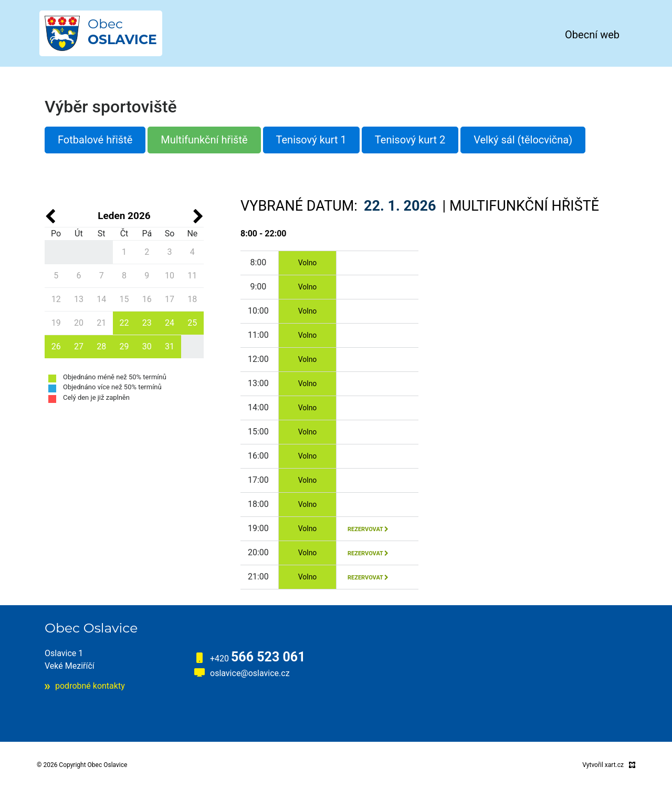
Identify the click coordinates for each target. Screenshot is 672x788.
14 (101, 299)
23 (147, 323)
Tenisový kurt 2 (410, 140)
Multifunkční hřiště (204, 140)
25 (192, 323)
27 (79, 346)
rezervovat (368, 529)
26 (56, 346)
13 (79, 299)
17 (170, 299)
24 (170, 323)
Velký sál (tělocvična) (523, 140)
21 (101, 323)
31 (170, 346)
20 (79, 323)
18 (192, 299)
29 (124, 346)
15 (124, 299)
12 (56, 299)
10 (170, 276)
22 (124, 323)
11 (192, 276)
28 (101, 346)
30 (147, 346)
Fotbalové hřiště (95, 140)
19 (56, 323)
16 (147, 299)
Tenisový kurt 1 (311, 140)
